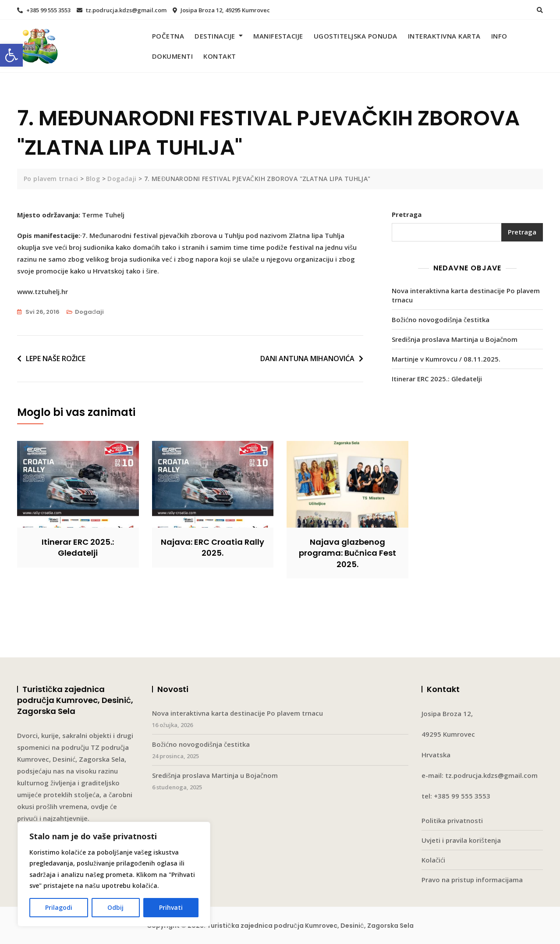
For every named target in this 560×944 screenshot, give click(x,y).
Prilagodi (59, 907)
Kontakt (220, 56)
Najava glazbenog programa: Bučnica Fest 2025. (347, 553)
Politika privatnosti (452, 820)
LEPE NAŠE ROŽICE (56, 358)
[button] (11, 55)
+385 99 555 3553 (44, 10)
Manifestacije (278, 36)
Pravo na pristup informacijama (472, 880)
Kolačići (433, 860)
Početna (168, 36)
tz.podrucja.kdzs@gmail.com (122, 10)
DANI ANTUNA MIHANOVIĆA (307, 358)
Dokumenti (173, 56)
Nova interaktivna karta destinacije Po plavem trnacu (466, 295)
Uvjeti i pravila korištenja (461, 840)
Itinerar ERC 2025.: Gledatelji (437, 379)
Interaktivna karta (444, 36)
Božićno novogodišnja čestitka (441, 319)
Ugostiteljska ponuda (356, 36)
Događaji (89, 312)
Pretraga (407, 214)
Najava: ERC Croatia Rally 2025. (213, 547)
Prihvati (171, 907)
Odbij (115, 907)
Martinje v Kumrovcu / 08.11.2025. (446, 359)
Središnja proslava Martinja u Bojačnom (455, 339)
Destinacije (215, 36)
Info (499, 36)
